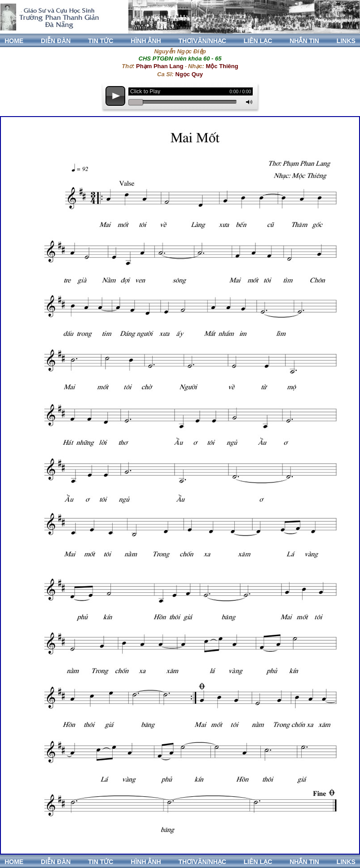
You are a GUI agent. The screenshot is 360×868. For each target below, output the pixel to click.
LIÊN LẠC (258, 41)
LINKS (346, 41)
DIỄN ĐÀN (56, 41)
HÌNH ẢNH (146, 41)
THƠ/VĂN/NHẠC (202, 41)
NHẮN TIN (304, 41)
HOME (14, 41)
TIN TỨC (101, 41)
